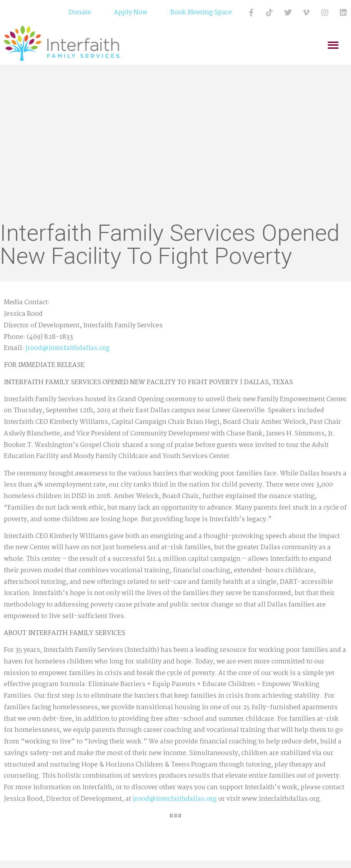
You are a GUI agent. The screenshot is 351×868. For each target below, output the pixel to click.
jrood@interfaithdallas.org (67, 348)
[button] (334, 45)
